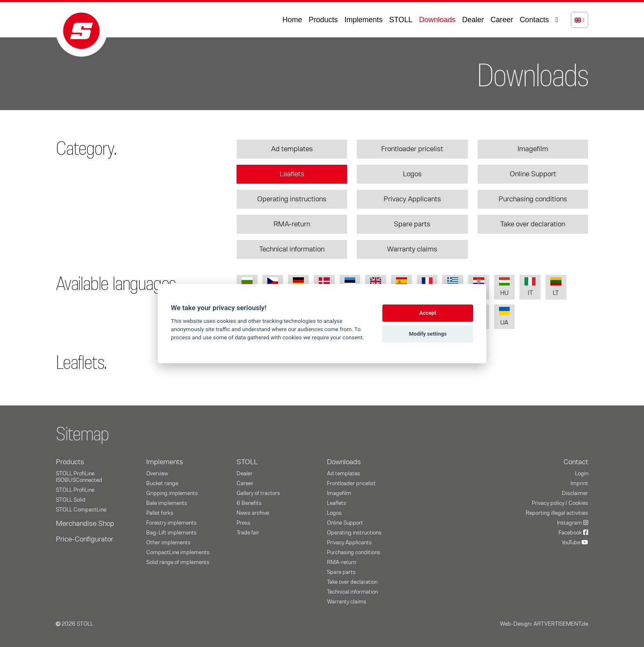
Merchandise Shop (85, 524)
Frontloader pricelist (412, 149)
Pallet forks (160, 513)
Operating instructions (292, 199)
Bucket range (162, 484)
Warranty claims (412, 249)
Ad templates (292, 149)
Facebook (573, 533)
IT (530, 287)
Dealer (473, 20)
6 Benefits (249, 503)
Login (582, 474)
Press (244, 523)
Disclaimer (575, 493)
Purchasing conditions (533, 199)
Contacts (534, 20)
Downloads (437, 20)
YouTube (575, 543)
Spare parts (412, 224)
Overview (157, 474)
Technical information (292, 249)
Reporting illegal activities (557, 513)
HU (505, 287)
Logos (412, 174)
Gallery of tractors (258, 493)
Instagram (573, 523)
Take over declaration (533, 224)
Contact (576, 462)
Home (292, 20)
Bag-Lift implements (171, 533)
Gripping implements (172, 493)
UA (505, 317)
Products (323, 20)
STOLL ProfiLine (75, 490)
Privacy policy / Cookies (560, 503)
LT (556, 287)
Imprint (579, 484)
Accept (428, 313)
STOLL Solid (71, 500)
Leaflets (292, 174)
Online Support (533, 174)
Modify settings (428, 334)
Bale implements (167, 503)
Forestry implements (171, 523)
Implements (364, 20)
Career (502, 20)
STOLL (401, 20)
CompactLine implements (178, 553)
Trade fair (248, 533)
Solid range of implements (178, 562)
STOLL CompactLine (81, 510)
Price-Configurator (85, 539)
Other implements (168, 543)
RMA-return (292, 224)
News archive (253, 513)
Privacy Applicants (412, 199)
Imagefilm (533, 149)
